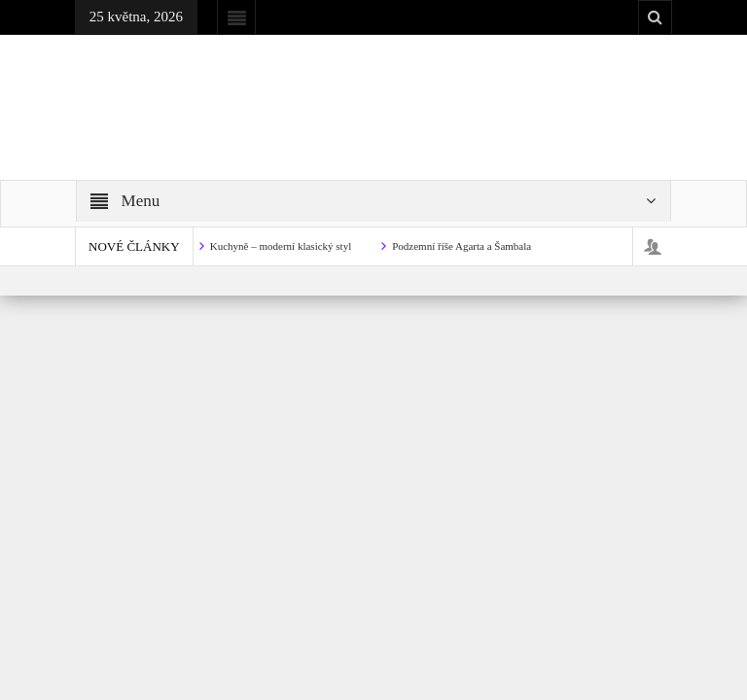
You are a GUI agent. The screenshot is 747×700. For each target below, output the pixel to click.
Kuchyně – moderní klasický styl (281, 246)
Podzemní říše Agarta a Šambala (462, 246)
